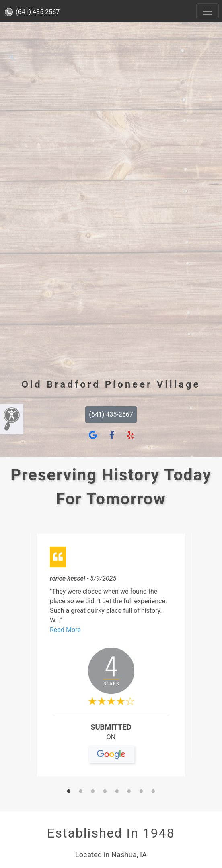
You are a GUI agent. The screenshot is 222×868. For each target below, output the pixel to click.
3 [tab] (93, 792)
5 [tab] (117, 792)
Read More (65, 630)
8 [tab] (153, 792)
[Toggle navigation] (208, 11)
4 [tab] (105, 792)
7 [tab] (141, 792)
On (111, 741)
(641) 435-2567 (32, 12)
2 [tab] (81, 792)
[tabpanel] (111, 658)
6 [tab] (129, 792)
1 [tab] (69, 792)
